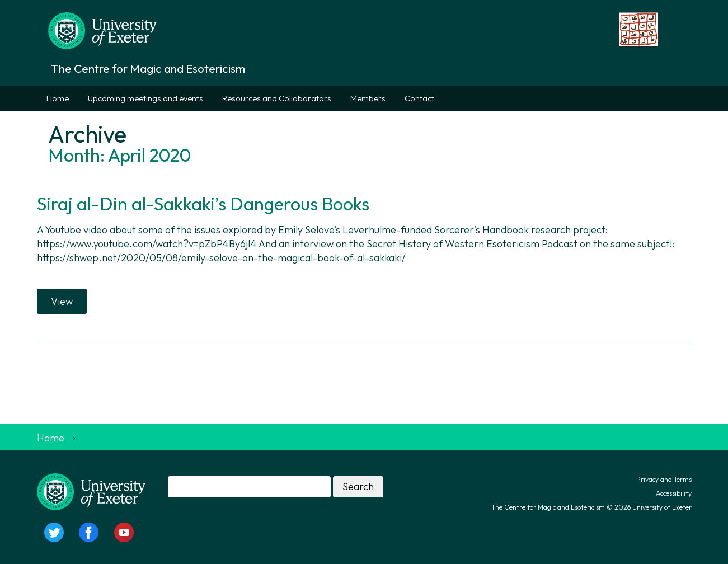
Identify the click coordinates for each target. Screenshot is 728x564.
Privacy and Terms (664, 479)
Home (58, 98)
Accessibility (674, 493)
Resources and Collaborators (277, 98)
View (62, 301)
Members (368, 98)
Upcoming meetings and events (145, 98)
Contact (419, 98)
